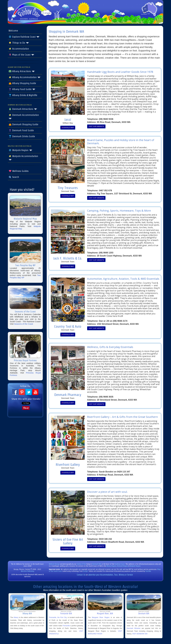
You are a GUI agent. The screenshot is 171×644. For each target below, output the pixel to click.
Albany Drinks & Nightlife (23, 95)
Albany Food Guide (22, 89)
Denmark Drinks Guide (22, 136)
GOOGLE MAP (68, 128)
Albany (16, 617)
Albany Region (111, 566)
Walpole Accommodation (23, 158)
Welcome (13, 31)
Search (14, 177)
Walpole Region (20, 150)
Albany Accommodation (25, 77)
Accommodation (19, 49)
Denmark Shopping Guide (23, 124)
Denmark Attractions (23, 109)
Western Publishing (27, 571)
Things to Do (19, 43)
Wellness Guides (19, 171)
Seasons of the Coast (24, 324)
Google (85, 571)
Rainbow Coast (120, 564)
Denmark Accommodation (24, 117)
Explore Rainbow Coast (24, 37)
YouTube (148, 571)
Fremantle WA (66, 614)
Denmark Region (122, 566)
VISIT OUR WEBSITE (96, 126)
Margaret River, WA (105, 614)
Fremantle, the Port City (58, 617)
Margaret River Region (101, 617)
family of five (82, 564)
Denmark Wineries (134, 628)
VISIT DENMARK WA (140, 634)
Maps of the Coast (21, 55)
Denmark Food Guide (21, 130)
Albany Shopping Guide (22, 83)
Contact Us (81, 575)
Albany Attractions (22, 71)
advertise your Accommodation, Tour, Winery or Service (111, 575)
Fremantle (66, 626)
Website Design (54, 564)
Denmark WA (97, 564)
